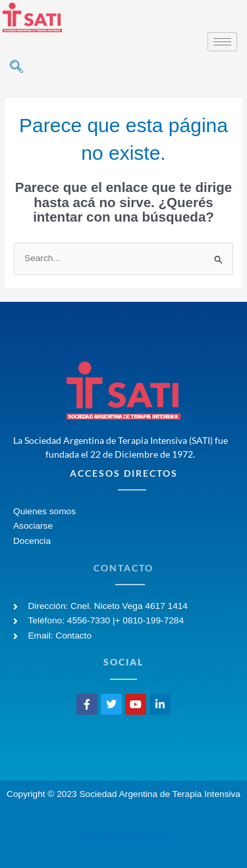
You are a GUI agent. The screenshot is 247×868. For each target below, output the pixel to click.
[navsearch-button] (16, 68)
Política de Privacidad (123, 837)
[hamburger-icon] (222, 42)
